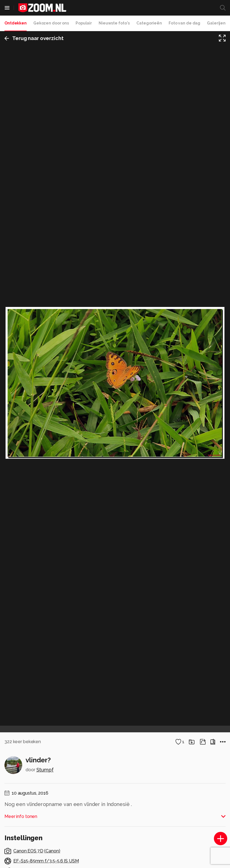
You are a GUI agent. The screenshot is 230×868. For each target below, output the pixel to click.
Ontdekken (16, 23)
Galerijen (216, 23)
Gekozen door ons (51, 23)
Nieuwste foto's (114, 23)
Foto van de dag (184, 23)
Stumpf (45, 770)
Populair (84, 23)
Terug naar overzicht (34, 38)
